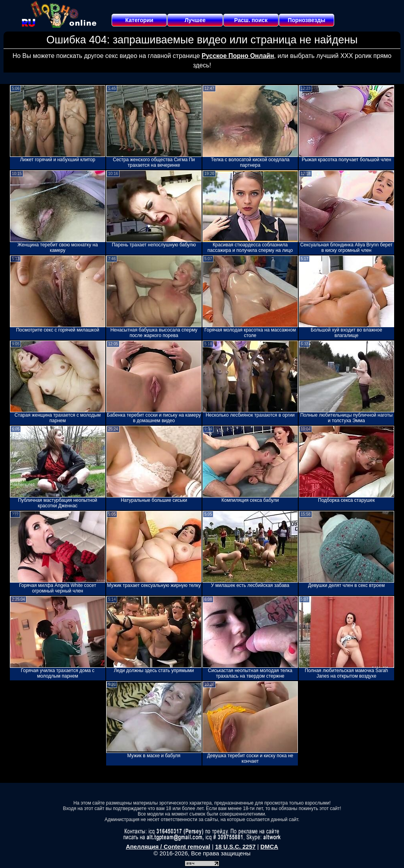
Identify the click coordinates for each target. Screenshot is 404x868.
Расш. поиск (251, 20)
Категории (139, 20)
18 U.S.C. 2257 (235, 847)
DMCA (269, 847)
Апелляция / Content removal (168, 847)
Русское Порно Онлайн (238, 56)
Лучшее (195, 20)
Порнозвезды (307, 20)
